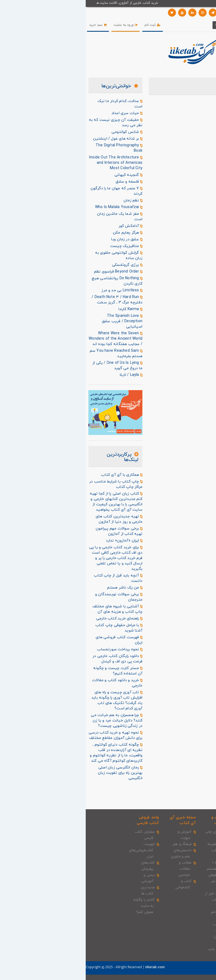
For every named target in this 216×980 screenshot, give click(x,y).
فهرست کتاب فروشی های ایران (33, 640)
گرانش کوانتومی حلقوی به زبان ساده (33, 255)
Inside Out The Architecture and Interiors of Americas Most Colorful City (30, 163)
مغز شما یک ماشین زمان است (34, 217)
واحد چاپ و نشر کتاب (136, 820)
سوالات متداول (166, 966)
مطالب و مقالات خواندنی (99, 869)
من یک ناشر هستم (39, 588)
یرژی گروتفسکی (42, 265)
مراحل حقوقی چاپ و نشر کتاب (132, 881)
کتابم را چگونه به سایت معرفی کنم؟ (59, 906)
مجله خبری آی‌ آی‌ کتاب (97, 820)
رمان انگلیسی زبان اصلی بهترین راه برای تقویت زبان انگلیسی (34, 773)
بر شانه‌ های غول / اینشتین (32, 139)
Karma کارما (45, 309)
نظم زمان (47, 201)
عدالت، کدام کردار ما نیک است (34, 104)
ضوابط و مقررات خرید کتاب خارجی (169, 937)
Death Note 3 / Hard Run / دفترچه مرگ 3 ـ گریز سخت (31, 300)
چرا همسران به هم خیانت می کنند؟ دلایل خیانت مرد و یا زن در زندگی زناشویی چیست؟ (31, 721)
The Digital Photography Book (33, 148)
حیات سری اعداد (41, 113)
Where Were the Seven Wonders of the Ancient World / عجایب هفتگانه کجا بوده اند (30, 339)
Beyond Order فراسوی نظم (33, 272)
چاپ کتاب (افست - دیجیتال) (135, 931)
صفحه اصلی (206, 966)
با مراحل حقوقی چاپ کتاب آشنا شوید (33, 628)
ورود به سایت (40, 25)
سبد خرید (12, 25)
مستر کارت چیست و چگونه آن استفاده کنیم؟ (32, 671)
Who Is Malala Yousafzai (33, 207)
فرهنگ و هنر (96, 844)
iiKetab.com (69, 967)
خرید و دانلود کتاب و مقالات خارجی (32, 683)
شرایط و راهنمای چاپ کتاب (132, 949)
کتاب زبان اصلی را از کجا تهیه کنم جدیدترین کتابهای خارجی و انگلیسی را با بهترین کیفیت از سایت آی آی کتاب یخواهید (30, 502)
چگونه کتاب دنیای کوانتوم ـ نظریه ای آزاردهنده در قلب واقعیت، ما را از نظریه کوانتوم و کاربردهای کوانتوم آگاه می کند (30, 753)
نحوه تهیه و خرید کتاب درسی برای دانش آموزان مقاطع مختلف (30, 735)
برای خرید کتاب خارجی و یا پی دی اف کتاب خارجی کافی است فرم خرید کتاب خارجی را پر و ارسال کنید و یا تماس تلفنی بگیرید (30, 558)
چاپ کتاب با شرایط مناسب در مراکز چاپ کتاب (30, 484)
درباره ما (188, 966)
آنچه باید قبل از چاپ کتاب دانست (32, 578)
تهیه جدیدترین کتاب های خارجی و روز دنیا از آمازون (33, 519)
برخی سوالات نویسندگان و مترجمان (33, 597)
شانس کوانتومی (41, 132)
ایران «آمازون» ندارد (38, 541)
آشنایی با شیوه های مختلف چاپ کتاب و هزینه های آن (32, 609)
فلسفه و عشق (43, 182)
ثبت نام (67, 25)
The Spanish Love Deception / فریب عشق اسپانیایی (36, 321)
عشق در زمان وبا (41, 239)
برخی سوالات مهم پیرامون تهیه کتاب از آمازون (33, 531)
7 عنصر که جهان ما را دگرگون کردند (31, 191)
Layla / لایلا (45, 375)
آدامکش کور (45, 226)
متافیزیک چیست (41, 246)
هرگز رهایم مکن (42, 233)
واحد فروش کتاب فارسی (62, 820)
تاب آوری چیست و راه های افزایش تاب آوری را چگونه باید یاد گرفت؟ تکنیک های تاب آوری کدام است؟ (31, 700)
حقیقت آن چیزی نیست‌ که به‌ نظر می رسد (30, 123)
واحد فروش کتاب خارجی (172, 820)
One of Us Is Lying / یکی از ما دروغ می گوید (32, 366)
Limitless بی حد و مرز (36, 291)
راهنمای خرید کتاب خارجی (34, 619)
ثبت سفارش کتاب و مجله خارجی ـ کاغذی (168, 838)
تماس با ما (143, 966)
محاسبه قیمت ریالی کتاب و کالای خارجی (169, 881)
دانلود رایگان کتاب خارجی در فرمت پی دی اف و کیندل (32, 659)
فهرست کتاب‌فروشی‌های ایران (56, 850)
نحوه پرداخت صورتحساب (34, 649)
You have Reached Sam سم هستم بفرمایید (30, 353)
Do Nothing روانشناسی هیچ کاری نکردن (31, 281)
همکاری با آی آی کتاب (36, 475)
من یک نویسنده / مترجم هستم (132, 863)
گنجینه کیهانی (43, 175)
